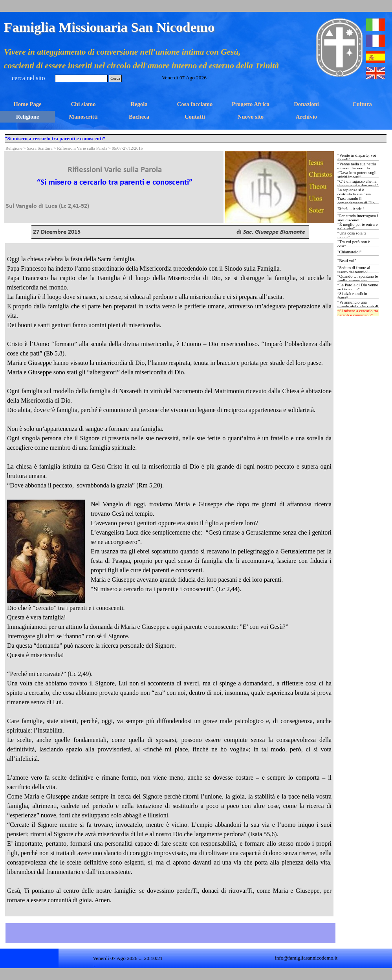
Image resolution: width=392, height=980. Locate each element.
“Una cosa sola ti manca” (352, 235)
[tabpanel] (115, 181)
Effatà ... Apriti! (351, 209)
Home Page (27, 104)
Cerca (115, 78)
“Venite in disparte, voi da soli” (357, 158)
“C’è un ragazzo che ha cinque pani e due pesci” (358, 183)
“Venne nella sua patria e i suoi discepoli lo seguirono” (357, 168)
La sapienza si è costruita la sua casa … (357, 192)
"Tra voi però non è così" (354, 244)
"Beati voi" (347, 261)
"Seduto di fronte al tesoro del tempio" (354, 270)
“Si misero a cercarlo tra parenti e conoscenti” (358, 313)
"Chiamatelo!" (349, 252)
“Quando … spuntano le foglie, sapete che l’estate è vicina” (358, 281)
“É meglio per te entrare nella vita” (357, 227)
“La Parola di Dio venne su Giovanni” (358, 287)
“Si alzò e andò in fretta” (352, 296)
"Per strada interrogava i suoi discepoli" (358, 218)
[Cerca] (81, 78)
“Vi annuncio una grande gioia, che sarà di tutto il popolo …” (358, 307)
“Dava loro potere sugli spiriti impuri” (357, 175)
